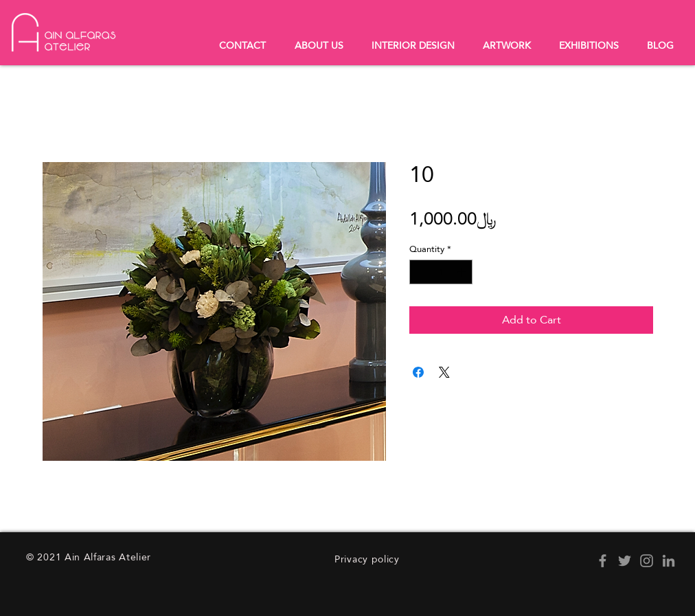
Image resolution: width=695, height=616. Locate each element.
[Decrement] (420, 272)
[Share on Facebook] (418, 372)
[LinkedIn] (669, 561)
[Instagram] (647, 561)
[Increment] (463, 272)
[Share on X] (444, 372)
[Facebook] (603, 561)
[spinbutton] (441, 272)
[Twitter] (625, 561)
